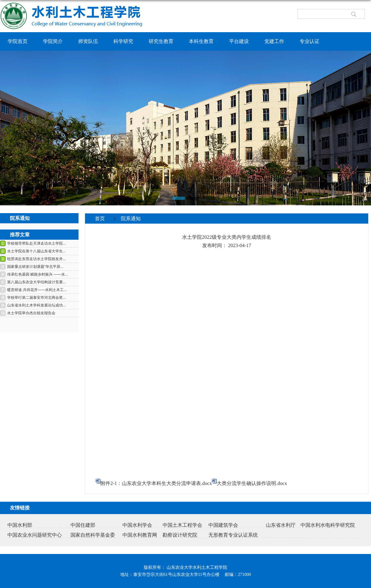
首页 (100, 219)
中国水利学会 (137, 525)
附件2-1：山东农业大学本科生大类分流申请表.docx (156, 483)
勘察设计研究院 (180, 535)
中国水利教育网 (140, 535)
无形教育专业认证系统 (233, 535)
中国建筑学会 (223, 525)
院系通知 (131, 219)
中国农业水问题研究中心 (35, 535)
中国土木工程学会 (182, 525)
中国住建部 (83, 525)
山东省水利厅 (281, 525)
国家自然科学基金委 (93, 535)
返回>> (357, 228)
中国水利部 (20, 525)
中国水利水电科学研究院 (328, 525)
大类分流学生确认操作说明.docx (252, 483)
